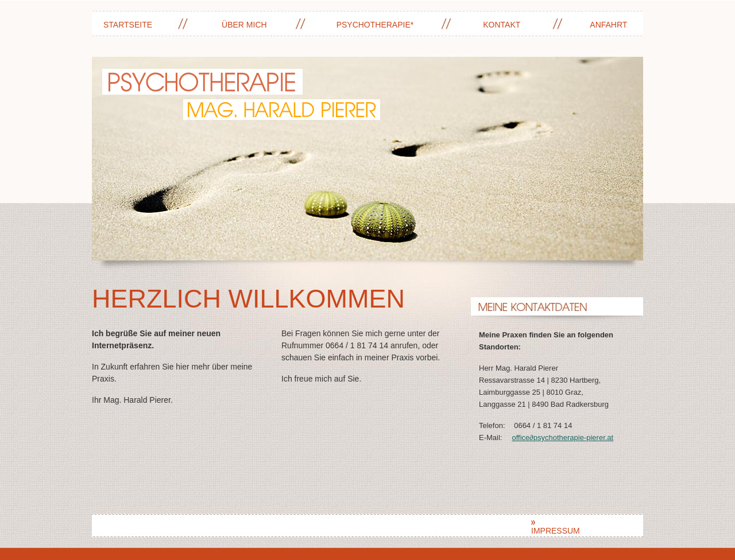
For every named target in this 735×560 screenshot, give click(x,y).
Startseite (128, 25)
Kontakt (502, 25)
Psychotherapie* (375, 25)
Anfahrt (608, 25)
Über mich (244, 25)
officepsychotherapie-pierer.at (562, 437)
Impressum (556, 528)
